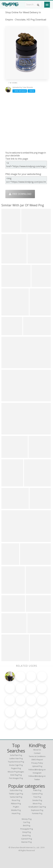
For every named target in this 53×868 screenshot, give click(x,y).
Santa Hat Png (16, 797)
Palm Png (37, 790)
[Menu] (47, 5)
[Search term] (33, 5)
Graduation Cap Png (37, 807)
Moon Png (37, 803)
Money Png (27, 819)
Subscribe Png (16, 790)
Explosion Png (37, 810)
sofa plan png (16, 755)
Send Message (20, 91)
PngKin (16, 807)
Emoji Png (27, 832)
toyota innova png (16, 762)
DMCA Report (37, 760)
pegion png (16, 768)
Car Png (26, 822)
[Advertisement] (26, 122)
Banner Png (26, 842)
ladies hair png (16, 758)
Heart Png (16, 813)
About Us (37, 750)
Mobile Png (16, 810)
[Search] (38, 5)
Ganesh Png (26, 839)
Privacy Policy (37, 763)
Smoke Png (37, 800)
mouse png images (16, 772)
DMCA (31, 91)
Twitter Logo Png (16, 794)
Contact (37, 753)
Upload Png (37, 766)
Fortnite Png (37, 813)
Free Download (20, 194)
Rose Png (16, 800)
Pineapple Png (27, 829)
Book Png (26, 835)
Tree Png (37, 797)
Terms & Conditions (37, 756)
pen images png (16, 778)
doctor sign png (16, 765)
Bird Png (27, 825)
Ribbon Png (16, 803)
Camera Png (37, 794)
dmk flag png (16, 775)
